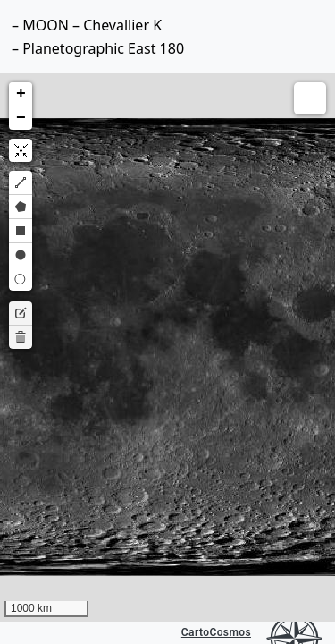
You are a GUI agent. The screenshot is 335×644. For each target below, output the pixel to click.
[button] (21, 94)
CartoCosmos (216, 632)
